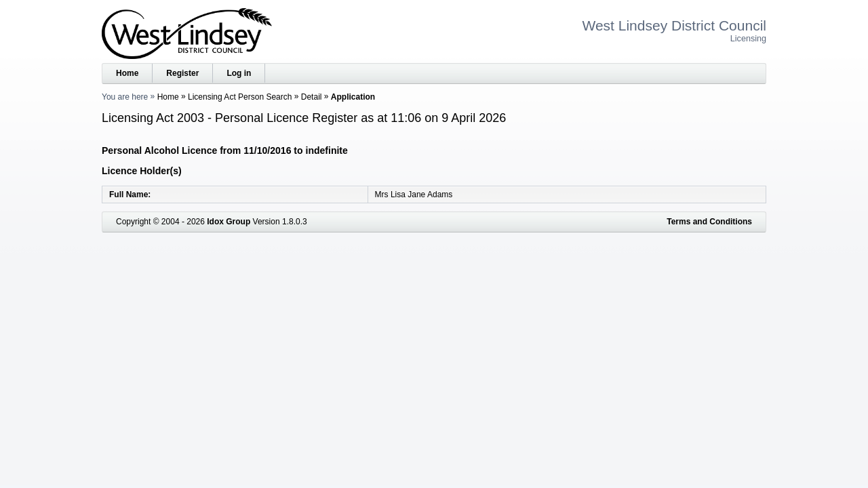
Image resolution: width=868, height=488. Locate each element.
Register (182, 73)
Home (127, 73)
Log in (239, 73)
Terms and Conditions (709, 222)
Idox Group (229, 222)
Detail (312, 97)
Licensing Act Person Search (240, 97)
